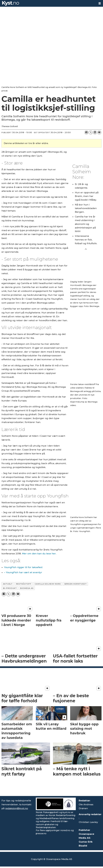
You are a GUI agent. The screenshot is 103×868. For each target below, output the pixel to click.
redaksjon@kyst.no (16, 808)
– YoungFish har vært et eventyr (23, 572)
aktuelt (8, 584)
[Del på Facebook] (86, 132)
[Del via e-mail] (99, 132)
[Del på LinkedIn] (95, 132)
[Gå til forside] (11, 3)
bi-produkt (10, 588)
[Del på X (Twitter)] (91, 132)
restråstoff (24, 584)
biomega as (27, 588)
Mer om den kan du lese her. (39, 554)
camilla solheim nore (48, 584)
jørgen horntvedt (75, 584)
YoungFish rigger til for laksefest (23, 567)
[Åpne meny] (100, 3)
